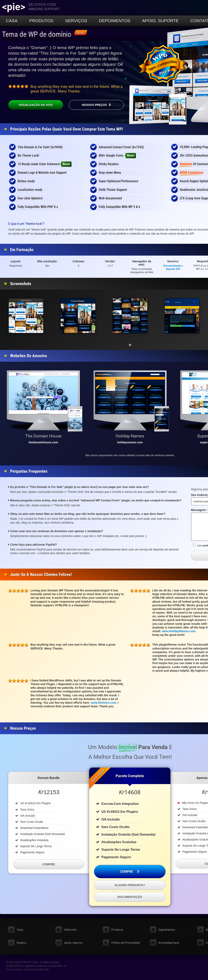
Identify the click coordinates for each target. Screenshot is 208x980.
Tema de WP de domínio (37, 34)
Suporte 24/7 (173, 269)
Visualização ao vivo (36, 105)
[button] (130, 345)
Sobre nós (70, 930)
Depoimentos (115, 21)
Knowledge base (169, 943)
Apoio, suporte (160, 21)
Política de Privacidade (126, 943)
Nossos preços (94, 105)
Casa (12, 21)
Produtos (41, 21)
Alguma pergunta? (130, 885)
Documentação (172, 266)
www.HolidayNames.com (179, 631)
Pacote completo (130, 776)
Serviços (76, 21)
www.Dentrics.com (103, 703)
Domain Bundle (49, 778)
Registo (21, 943)
